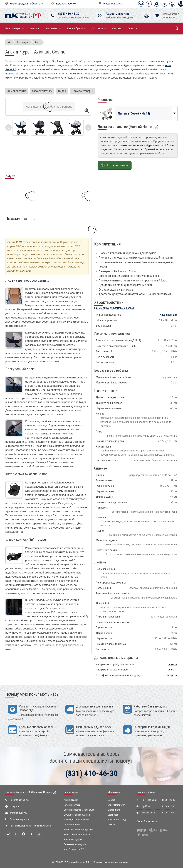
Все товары (71, 792)
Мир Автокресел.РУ (74, 849)
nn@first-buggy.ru (18, 813)
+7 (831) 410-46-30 (19, 800)
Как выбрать (76, 28)
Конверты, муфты (73, 839)
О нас (133, 28)
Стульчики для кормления (77, 815)
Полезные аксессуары (75, 844)
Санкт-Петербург (116, 805)
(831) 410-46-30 (69, 14)
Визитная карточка (19, 819)
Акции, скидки (71, 800)
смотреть (171, 675)
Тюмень (111, 825)
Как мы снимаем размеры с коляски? (115, 308)
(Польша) (168, 315)
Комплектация (17, 91)
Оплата (117, 28)
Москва (111, 800)
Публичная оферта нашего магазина (110, 862)
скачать (172, 664)
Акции (34, 28)
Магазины (53, 28)
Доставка (99, 28)
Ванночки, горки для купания (78, 830)
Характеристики (42, 91)
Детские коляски (72, 805)
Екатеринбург (114, 810)
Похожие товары (82, 91)
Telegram (14, 807)
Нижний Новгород (117, 820)
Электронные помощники (77, 835)
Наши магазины (113, 3)
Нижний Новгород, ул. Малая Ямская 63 (30, 826)
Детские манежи (72, 825)
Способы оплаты (147, 821)
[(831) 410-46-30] (52, 16)
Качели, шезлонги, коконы (77, 820)
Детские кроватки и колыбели (79, 810)
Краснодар (113, 815)
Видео (62, 91)
